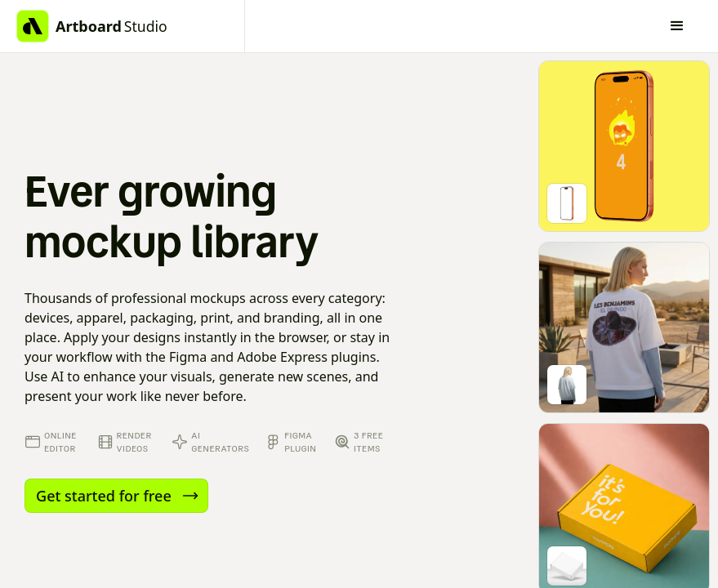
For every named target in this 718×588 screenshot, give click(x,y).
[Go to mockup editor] (624, 146)
